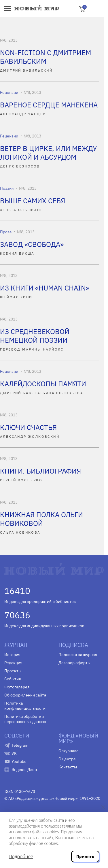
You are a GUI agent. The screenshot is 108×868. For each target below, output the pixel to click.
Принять (85, 856)
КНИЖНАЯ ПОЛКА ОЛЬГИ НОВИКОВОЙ (41, 519)
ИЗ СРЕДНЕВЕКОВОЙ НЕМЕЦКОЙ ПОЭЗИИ (35, 336)
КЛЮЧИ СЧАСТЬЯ (28, 427)
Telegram (20, 745)
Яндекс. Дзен (24, 770)
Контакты (68, 767)
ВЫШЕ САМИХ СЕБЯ (33, 201)
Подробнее (21, 856)
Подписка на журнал (78, 655)
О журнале (69, 751)
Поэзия (7, 188)
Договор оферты (74, 663)
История (12, 655)
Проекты (13, 671)
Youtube (19, 761)
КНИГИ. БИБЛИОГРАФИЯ (40, 471)
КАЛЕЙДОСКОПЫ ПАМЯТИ (43, 384)
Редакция (13, 663)
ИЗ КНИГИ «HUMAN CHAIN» (45, 288)
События (13, 679)
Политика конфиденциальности (25, 706)
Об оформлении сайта (25, 695)
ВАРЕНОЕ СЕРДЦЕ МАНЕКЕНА (49, 105)
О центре (67, 759)
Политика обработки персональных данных (25, 719)
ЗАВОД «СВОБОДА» (32, 244)
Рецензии (9, 92)
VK (14, 753)
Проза (6, 232)
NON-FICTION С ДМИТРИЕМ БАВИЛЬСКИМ (46, 57)
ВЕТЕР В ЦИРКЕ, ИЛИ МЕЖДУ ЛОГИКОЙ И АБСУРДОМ (48, 153)
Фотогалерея (17, 687)
